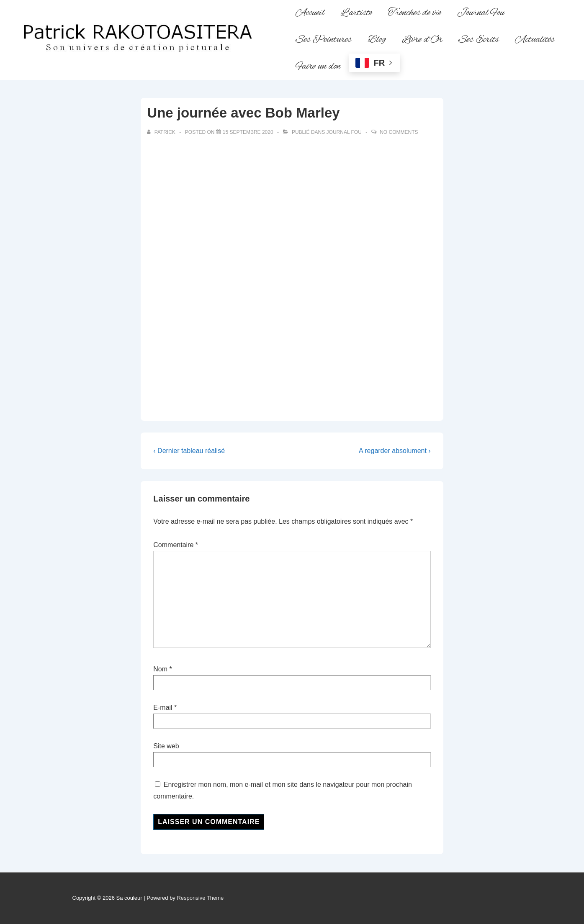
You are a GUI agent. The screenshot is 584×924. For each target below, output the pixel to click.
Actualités (535, 40)
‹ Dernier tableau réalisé (189, 451)
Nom (160, 669)
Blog (377, 40)
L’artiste (356, 13)
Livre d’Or (422, 40)
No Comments (399, 132)
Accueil (310, 13)
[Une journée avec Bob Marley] (248, 132)
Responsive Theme (200, 898)
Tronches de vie (415, 13)
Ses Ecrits (479, 40)
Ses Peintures (324, 40)
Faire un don (318, 67)
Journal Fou (481, 13)
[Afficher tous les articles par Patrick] (162, 132)
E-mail (163, 708)
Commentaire (176, 545)
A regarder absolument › (395, 451)
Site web (166, 746)
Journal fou (344, 132)
